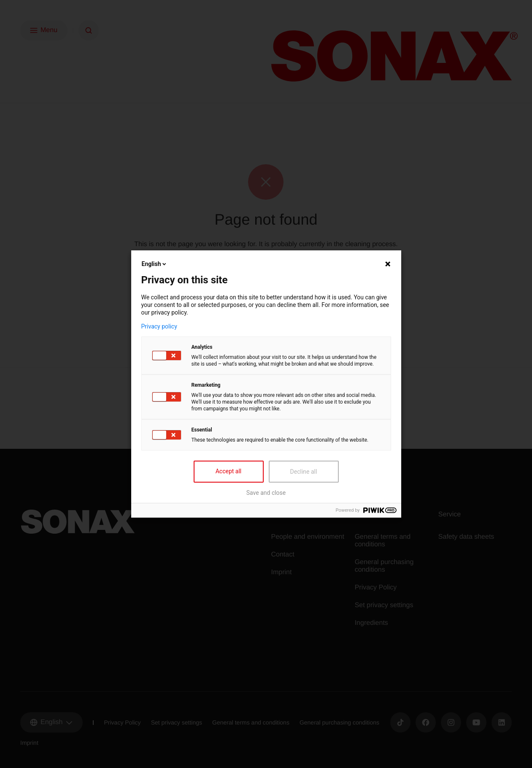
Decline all (304, 472)
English (155, 264)
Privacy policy (159, 326)
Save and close (266, 493)
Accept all (229, 471)
